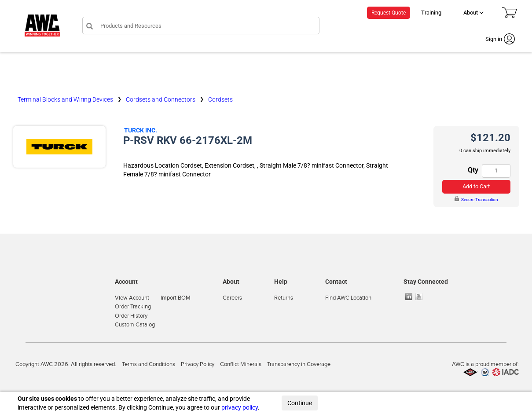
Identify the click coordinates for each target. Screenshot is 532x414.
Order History (131, 316)
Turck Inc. (141, 130)
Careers (232, 298)
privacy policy (240, 407)
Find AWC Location (348, 298)
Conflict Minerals (241, 364)
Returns (284, 298)
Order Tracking (133, 307)
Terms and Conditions (149, 364)
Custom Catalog (135, 325)
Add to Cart (476, 186)
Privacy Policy (198, 364)
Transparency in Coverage (299, 364)
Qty (473, 170)
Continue (300, 403)
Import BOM (176, 298)
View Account (132, 298)
